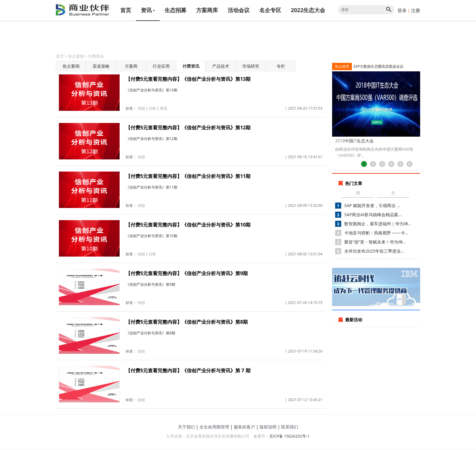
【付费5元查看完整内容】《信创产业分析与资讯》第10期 (188, 225)
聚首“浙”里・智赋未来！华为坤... (375, 242)
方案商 (131, 66)
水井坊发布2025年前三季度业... (374, 251)
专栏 (281, 66)
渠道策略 (101, 66)
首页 (126, 10)
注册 (416, 10)
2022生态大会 (308, 10)
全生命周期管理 (214, 427)
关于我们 (186, 427)
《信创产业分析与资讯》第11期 (151, 187)
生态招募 (175, 10)
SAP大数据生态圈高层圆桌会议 (378, 66)
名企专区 (270, 10)
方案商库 (207, 10)
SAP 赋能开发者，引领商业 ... (372, 205)
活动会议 (239, 10)
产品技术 (221, 66)
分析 (152, 108)
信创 (141, 108)
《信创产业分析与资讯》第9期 (150, 284)
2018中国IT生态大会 (354, 141)
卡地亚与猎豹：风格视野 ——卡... (376, 233)
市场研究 (251, 66)
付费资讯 (96, 56)
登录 (402, 10)
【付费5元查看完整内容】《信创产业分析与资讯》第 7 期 (188, 370)
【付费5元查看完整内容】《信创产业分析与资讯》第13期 (188, 79)
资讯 (148, 10)
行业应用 (161, 66)
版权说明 (268, 427)
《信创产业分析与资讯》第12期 (151, 139)
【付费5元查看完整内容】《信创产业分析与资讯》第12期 (188, 128)
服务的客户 (244, 427)
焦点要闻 (76, 56)
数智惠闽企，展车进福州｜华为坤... (378, 224)
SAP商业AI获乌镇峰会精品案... (373, 215)
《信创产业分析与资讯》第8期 (150, 333)
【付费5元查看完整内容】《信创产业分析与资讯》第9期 (187, 273)
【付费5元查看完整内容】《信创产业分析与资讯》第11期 (188, 176)
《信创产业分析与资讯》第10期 (151, 236)
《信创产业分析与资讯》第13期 (151, 90)
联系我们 (290, 427)
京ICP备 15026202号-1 (289, 436)
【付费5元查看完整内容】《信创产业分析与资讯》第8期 (187, 322)
